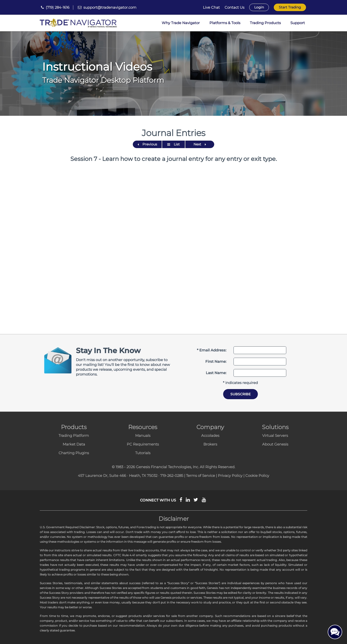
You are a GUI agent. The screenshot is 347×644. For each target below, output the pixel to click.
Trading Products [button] (265, 23)
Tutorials (143, 453)
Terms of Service (200, 476)
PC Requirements (143, 444)
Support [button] (298, 23)
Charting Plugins (74, 453)
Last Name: (216, 373)
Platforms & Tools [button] (225, 23)
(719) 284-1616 (58, 7)
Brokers (210, 444)
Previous (147, 144)
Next (200, 144)
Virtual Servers (275, 435)
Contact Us (234, 7)
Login (259, 7)
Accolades (210, 435)
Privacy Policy (230, 476)
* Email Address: (212, 350)
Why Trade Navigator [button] (181, 23)
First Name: (216, 361)
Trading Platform (74, 435)
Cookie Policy (257, 476)
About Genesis (275, 444)
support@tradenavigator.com (110, 7)
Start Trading (290, 7)
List (173, 144)
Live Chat (211, 7)
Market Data (74, 444)
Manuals (143, 435)
